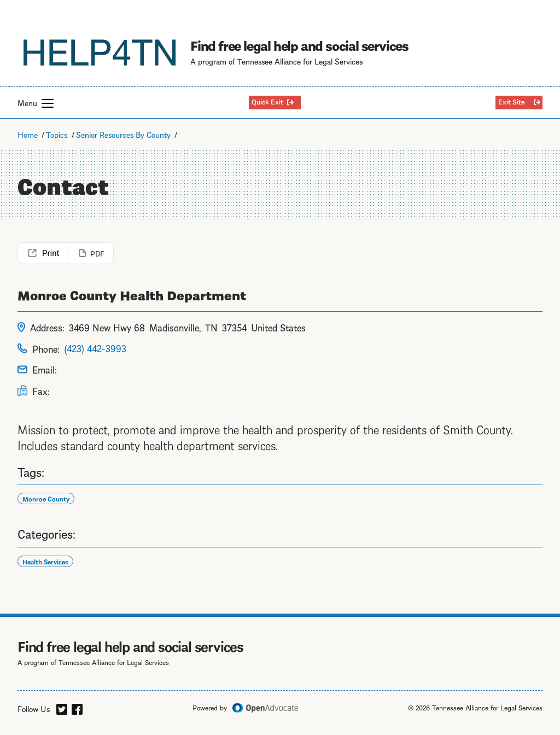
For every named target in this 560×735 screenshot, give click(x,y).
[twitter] (62, 708)
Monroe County (46, 498)
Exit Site (512, 101)
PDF (97, 253)
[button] (48, 103)
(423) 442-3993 (95, 348)
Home (28, 134)
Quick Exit (267, 101)
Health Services (45, 561)
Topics (57, 134)
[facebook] (77, 708)
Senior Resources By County (123, 134)
